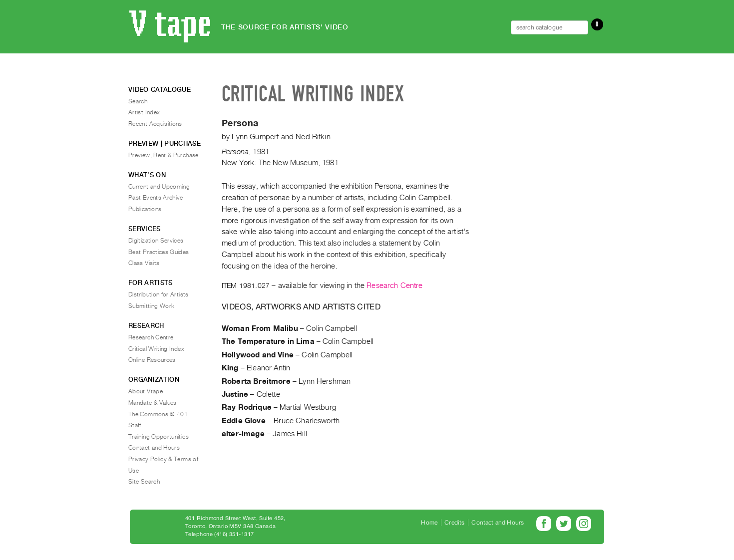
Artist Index (144, 112)
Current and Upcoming (159, 187)
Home (429, 523)
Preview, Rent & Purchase (164, 155)
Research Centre (394, 285)
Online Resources (152, 360)
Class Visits (144, 263)
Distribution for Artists (159, 294)
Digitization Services (156, 241)
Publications (145, 209)
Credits (454, 523)
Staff (135, 425)
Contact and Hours (154, 448)
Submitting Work (151, 306)
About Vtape (146, 391)
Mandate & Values (153, 403)
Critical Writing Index (156, 349)
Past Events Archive (156, 198)
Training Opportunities (159, 437)
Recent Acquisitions (155, 124)
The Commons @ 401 (158, 414)
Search (138, 101)
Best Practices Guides (159, 252)
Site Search (144, 482)
